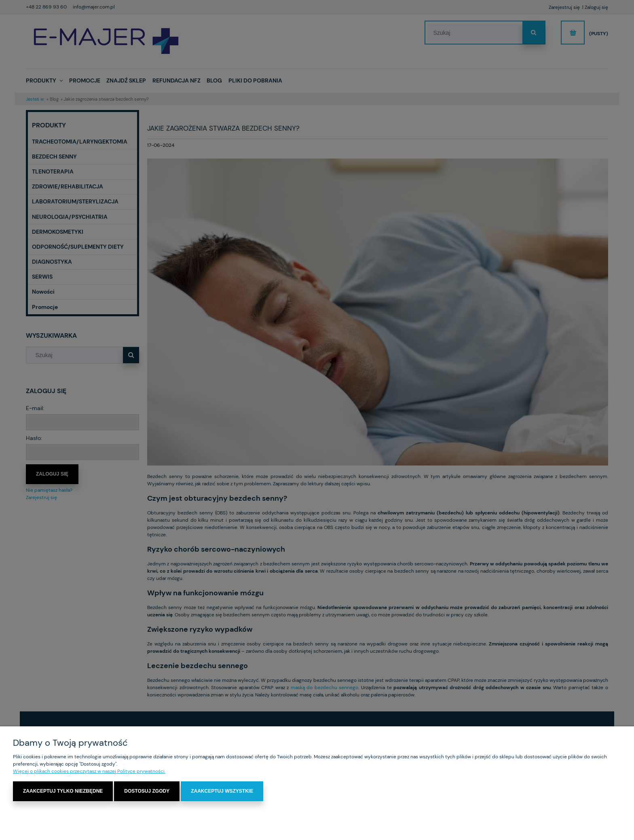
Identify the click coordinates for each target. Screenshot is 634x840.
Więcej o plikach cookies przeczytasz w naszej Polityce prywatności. (89, 771)
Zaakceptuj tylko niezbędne (63, 791)
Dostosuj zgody (147, 791)
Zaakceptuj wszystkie (222, 791)
